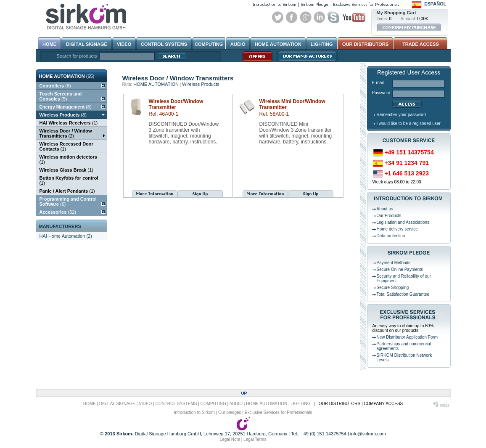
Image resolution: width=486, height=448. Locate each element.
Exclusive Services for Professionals (279, 412)
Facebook (292, 17)
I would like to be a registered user (409, 123)
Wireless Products (201, 84)
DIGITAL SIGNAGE (117, 404)
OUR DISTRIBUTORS (339, 404)
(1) (69, 123)
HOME (90, 404)
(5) (61, 96)
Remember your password (401, 115)
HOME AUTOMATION (156, 84)
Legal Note (230, 439)
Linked (320, 17)
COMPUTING (213, 404)
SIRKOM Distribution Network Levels (404, 358)
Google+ (306, 17)
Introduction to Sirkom (194, 412)
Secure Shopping (393, 288)
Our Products (389, 216)
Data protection (391, 236)
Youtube (354, 17)
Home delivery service (397, 229)
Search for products (77, 56)
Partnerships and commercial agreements (404, 346)
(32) (58, 212)
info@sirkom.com (368, 434)
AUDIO (236, 404)
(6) (55, 86)
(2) (66, 133)
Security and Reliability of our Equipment (404, 278)
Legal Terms (255, 439)
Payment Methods (394, 263)
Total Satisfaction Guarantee (403, 294)
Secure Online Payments (400, 269)
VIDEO (145, 404)
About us (385, 209)
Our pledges (230, 412)
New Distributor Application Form (407, 337)
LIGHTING (300, 404)
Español (435, 4)
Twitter (278, 17)
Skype (333, 17)
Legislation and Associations (403, 222)
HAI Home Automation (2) (66, 236)
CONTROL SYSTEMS (176, 404)
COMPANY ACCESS (383, 404)
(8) (66, 107)
